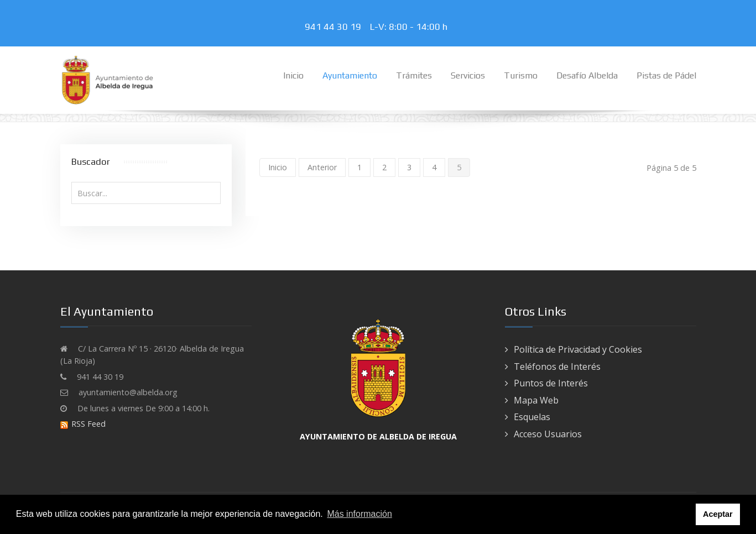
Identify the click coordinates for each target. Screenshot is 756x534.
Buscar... (72, 182)
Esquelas (532, 417)
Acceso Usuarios (548, 434)
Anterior (322, 167)
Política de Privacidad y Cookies (578, 349)
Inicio (278, 167)
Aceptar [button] (718, 514)
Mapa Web (536, 400)
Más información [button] (359, 514)
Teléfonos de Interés (557, 367)
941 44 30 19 (335, 27)
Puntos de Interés (551, 383)
